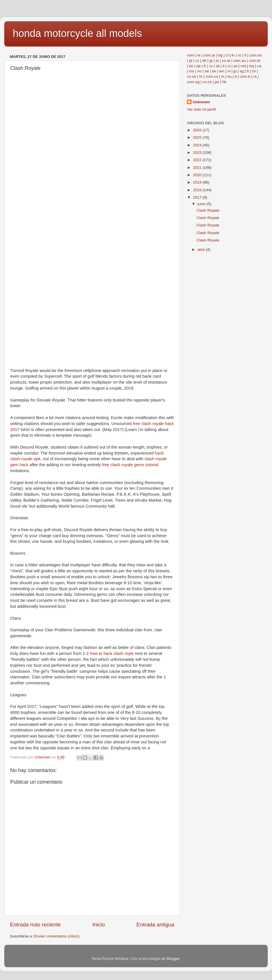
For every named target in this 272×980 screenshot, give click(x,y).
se (235, 66)
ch (254, 71)
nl (229, 71)
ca (259, 66)
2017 (198, 197)
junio (202, 204)
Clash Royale (208, 210)
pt (191, 61)
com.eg (193, 82)
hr (201, 76)
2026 (198, 130)
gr (211, 61)
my (252, 66)
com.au (239, 61)
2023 (198, 153)
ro (239, 55)
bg (220, 55)
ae (207, 71)
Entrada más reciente (35, 925)
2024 (198, 145)
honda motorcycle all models (77, 33)
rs (255, 76)
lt (248, 71)
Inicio (99, 925)
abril (202, 250)
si (229, 66)
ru (211, 66)
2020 (198, 175)
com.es (256, 55)
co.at (226, 61)
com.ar (209, 55)
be (191, 66)
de (198, 66)
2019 (198, 182)
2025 (198, 137)
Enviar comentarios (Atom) (57, 936)
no (199, 71)
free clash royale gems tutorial (130, 465)
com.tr (245, 76)
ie (199, 55)
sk (218, 66)
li (224, 66)
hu (229, 76)
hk (224, 82)
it (236, 76)
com (191, 55)
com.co (212, 76)
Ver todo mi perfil (201, 109)
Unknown (201, 102)
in (223, 76)
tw (214, 71)
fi (245, 55)
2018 (198, 190)
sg (242, 71)
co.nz (207, 82)
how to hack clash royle (112, 653)
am (222, 71)
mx (192, 71)
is (217, 61)
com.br (255, 61)
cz (197, 61)
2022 (198, 160)
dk (204, 61)
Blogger (173, 959)
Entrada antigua (155, 925)
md (243, 66)
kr (233, 55)
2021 (198, 168)
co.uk (192, 76)
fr (205, 66)
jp (235, 71)
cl (227, 55)
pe (217, 82)
